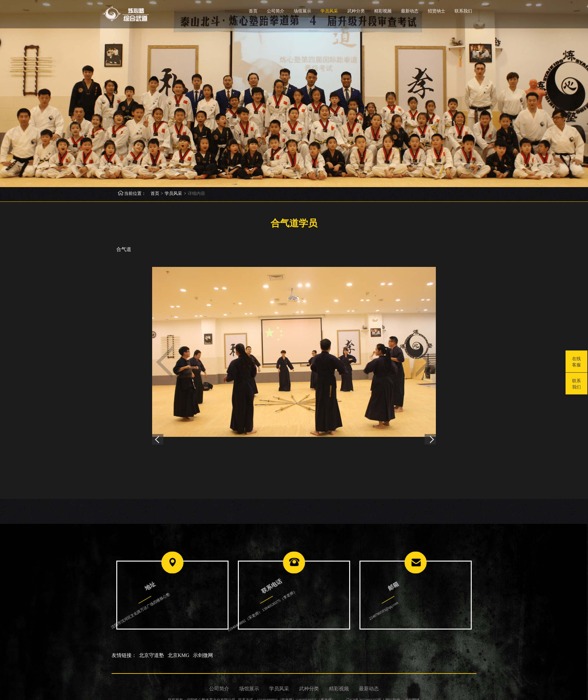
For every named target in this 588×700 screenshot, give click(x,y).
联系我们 (463, 11)
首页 (253, 11)
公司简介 (276, 11)
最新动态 (410, 11)
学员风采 (329, 11)
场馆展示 (302, 11)
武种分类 (356, 11)
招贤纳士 (436, 11)
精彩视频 (383, 11)
